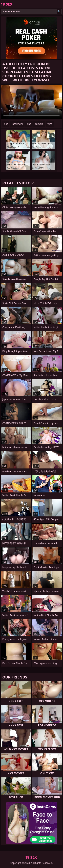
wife (50, 124)
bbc (29, 124)
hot (6, 124)
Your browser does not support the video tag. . (32, 102)
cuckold (39, 124)
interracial (17, 124)
